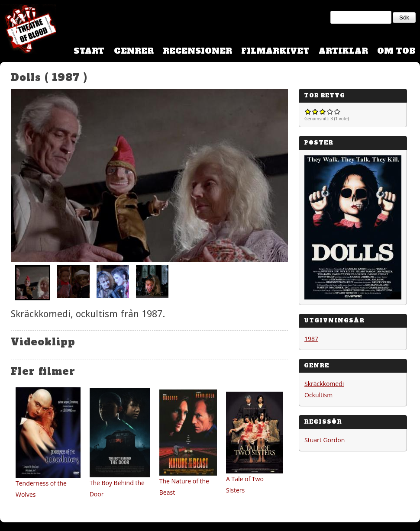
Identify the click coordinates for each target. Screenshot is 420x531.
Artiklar (343, 51)
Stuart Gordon (325, 440)
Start (89, 51)
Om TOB (396, 51)
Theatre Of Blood (28, 30)
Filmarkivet (275, 51)
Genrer (134, 51)
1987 (311, 339)
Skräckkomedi (324, 384)
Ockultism (318, 395)
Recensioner (197, 51)
